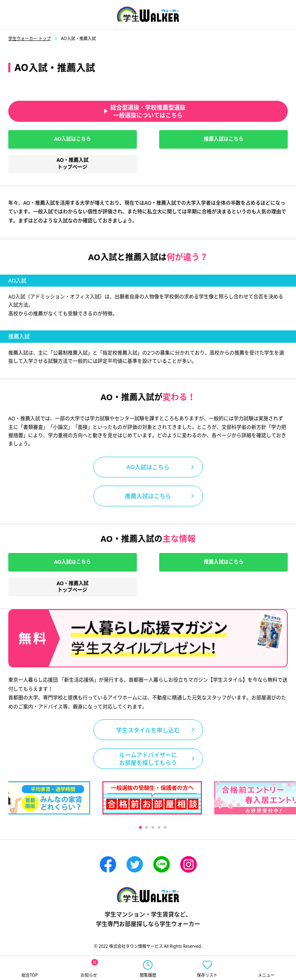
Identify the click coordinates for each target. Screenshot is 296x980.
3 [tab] (152, 827)
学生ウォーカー (148, 895)
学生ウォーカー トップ (30, 38)
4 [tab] (159, 827)
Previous (68, 827)
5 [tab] (165, 827)
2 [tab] (146, 827)
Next (237, 827)
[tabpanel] (152, 798)
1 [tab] (140, 827)
